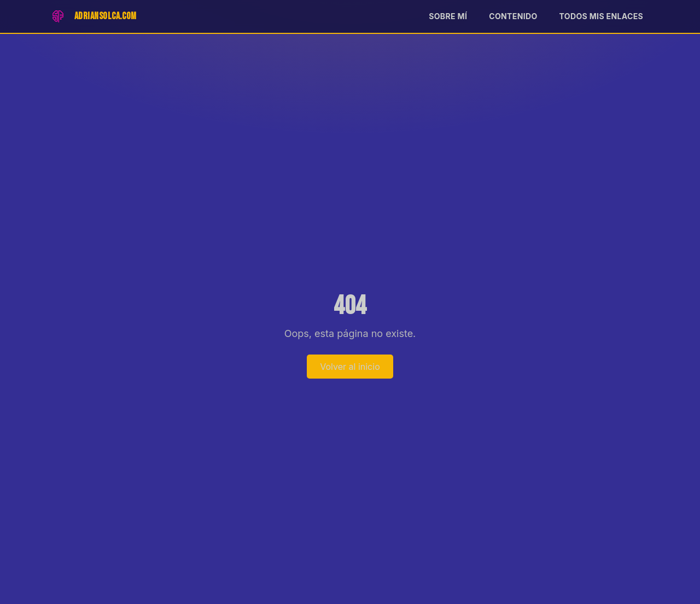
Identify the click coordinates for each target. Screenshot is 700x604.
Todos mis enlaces (601, 16)
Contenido (513, 16)
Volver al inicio (350, 367)
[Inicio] (92, 16)
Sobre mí (448, 16)
